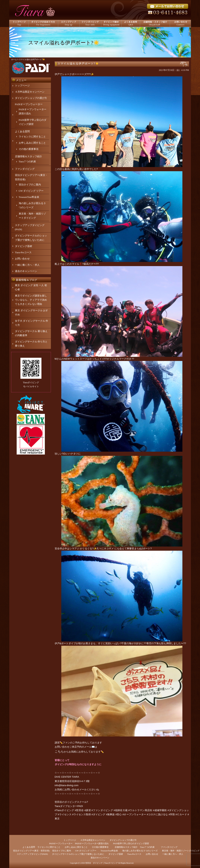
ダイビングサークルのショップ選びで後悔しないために (78, 854)
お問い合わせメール (76, 789)
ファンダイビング (25, 169)
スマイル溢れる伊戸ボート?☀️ (78, 64)
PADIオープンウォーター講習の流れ (92, 843)
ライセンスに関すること (32, 137)
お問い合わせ (22, 259)
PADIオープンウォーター (29, 104)
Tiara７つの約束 (27, 161)
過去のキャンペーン (26, 271)
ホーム (14, 59)
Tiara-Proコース (23, 252)
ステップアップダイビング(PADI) (32, 854)
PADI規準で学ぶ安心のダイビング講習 (131, 843)
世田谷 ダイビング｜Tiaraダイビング (102, 863)
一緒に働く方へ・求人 (27, 265)
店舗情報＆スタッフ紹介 (28, 156)
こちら (59, 751)
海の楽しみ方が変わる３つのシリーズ (140, 851)
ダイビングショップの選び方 (31, 98)
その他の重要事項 (29, 149)
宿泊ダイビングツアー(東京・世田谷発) (31, 851)
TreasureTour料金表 (29, 197)
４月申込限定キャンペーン (30, 92)
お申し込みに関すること (32, 143)
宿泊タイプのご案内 (30, 185)
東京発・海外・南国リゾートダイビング (181, 851)
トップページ (22, 86)
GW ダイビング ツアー (31, 191)
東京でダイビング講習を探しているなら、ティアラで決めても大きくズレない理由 (31, 300)
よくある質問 (22, 131)
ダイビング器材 (24, 246)
